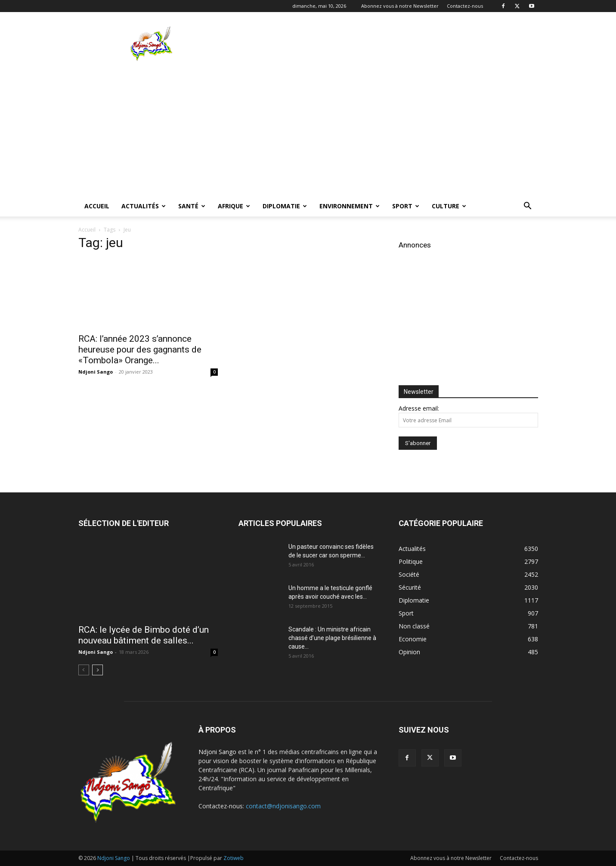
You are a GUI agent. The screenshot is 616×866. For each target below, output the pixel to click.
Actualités (144, 206)
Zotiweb (234, 858)
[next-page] (98, 670)
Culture (449, 206)
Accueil (97, 206)
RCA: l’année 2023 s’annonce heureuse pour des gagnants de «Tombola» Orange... (140, 349)
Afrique (234, 206)
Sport (406, 206)
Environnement (350, 206)
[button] (528, 207)
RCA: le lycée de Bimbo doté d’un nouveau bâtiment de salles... (144, 635)
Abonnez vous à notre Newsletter (400, 6)
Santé (192, 206)
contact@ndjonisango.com (283, 806)
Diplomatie (285, 206)
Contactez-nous (465, 6)
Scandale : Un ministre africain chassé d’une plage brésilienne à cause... (332, 638)
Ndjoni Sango (96, 372)
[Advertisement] (381, 43)
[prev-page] (84, 670)
